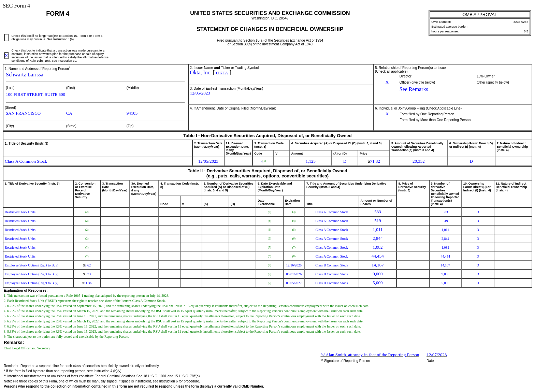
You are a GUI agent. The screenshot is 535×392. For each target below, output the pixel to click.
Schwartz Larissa (25, 75)
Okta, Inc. (201, 72)
